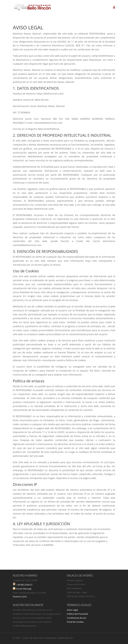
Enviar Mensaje (24, 589)
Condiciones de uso (76, 618)
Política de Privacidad (77, 614)
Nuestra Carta (20, 596)
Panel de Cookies (75, 622)
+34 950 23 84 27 (24, 585)
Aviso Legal (72, 610)
